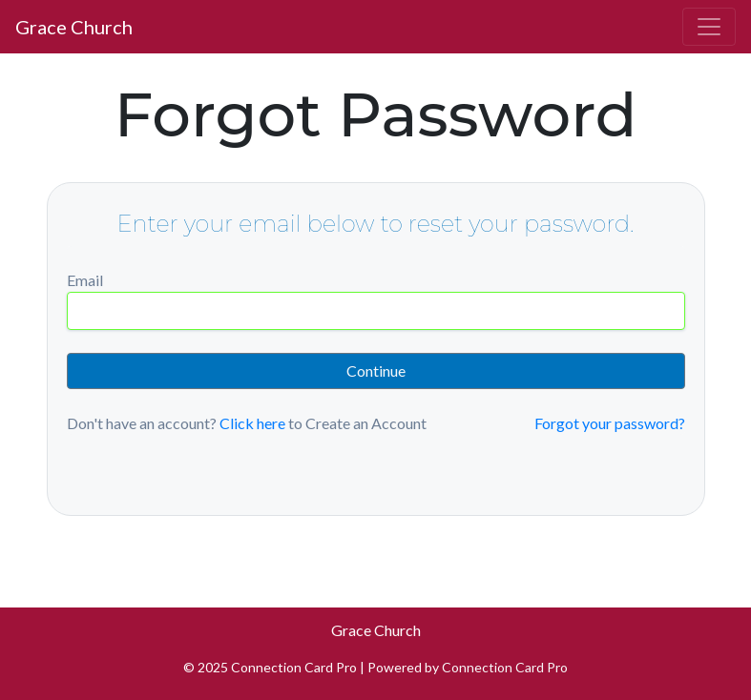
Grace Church (74, 27)
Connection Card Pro (505, 667)
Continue (376, 371)
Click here (252, 423)
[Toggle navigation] (709, 27)
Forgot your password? (610, 423)
